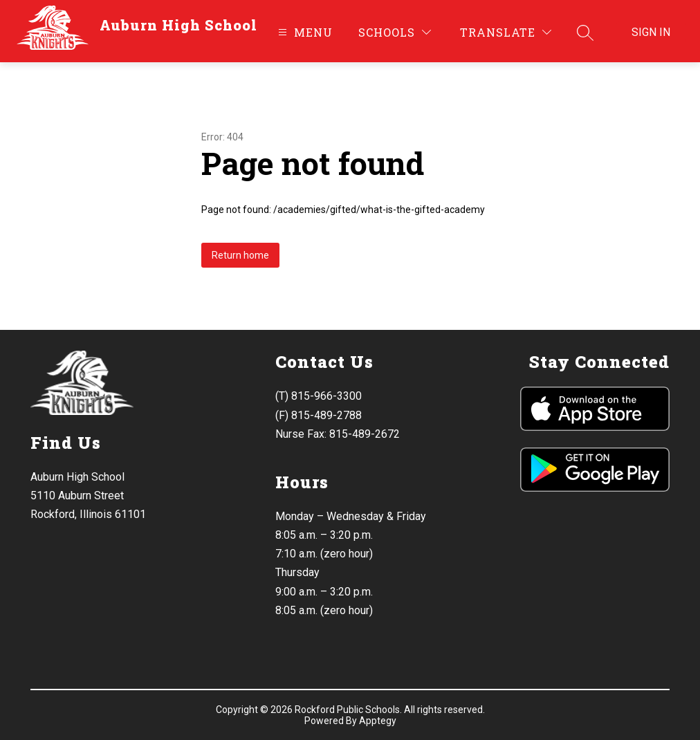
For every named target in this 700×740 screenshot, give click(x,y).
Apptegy (378, 721)
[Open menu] (304, 32)
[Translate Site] (506, 32)
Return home (240, 255)
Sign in (651, 32)
